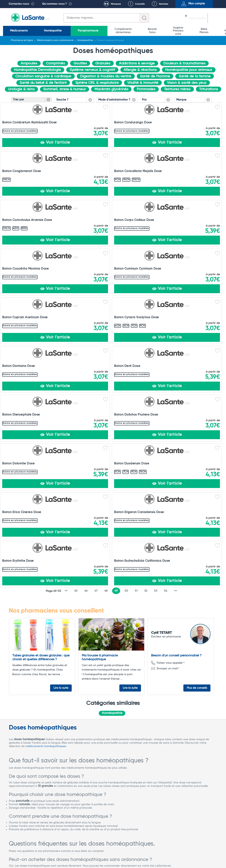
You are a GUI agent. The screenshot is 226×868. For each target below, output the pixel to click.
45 (76, 300)
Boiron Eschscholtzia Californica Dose (200, 268)
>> (176, 300)
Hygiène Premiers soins (125, 31)
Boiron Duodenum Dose (20, 266)
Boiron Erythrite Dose (155, 266)
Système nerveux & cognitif (92, 70)
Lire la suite (61, 397)
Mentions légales (97, 852)
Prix (144, 100)
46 (86, 300)
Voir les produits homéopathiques (31, 666)
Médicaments (15, 31)
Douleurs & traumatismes (184, 63)
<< (66, 300)
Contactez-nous (19, 4)
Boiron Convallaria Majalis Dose (158, 121)
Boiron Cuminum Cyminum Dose (113, 170)
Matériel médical (177, 31)
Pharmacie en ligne (22, 40)
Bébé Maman (142, 31)
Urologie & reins (21, 89)
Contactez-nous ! (51, 832)
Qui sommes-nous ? (54, 4)
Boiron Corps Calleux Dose (18, 170)
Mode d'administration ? (114, 100)
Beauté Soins (109, 31)
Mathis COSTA (183, 680)
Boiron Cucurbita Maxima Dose (67, 170)
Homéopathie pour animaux (189, 70)
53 (156, 300)
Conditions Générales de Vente (62, 852)
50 (126, 300)
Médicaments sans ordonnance (55, 40)
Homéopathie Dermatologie (37, 70)
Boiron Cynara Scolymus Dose (203, 170)
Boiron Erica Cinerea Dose (67, 266)
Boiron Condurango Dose (67, 119)
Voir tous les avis (23, 786)
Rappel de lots (154, 852)
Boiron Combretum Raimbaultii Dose (16, 121)
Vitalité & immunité (143, 83)
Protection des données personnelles (192, 852)
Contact (113, 855)
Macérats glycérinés (111, 89)
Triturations (209, 89)
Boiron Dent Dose (61, 217)
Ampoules (29, 63)
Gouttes (80, 63)
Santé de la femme (195, 76)
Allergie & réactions (140, 70)
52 (146, 300)
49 (116, 300)
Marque (181, 100)
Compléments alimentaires (89, 31)
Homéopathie (39, 31)
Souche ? (62, 100)
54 (166, 300)
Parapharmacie (64, 31)
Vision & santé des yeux (187, 83)
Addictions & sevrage (137, 63)
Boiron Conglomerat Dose (113, 119)
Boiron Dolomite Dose (201, 217)
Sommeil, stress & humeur (65, 89)
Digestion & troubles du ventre (106, 76)
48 (106, 300)
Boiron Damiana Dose (19, 217)
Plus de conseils (197, 397)
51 (136, 300)
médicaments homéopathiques (46, 457)
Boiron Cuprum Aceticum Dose (157, 170)
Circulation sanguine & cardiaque (43, 76)
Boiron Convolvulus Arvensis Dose (199, 121)
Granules (103, 63)
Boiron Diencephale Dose (112, 217)
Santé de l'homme (155, 76)
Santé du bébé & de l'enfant (43, 83)
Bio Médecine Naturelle (159, 31)
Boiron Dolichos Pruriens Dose (157, 219)
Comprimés (55, 63)
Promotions (216, 31)
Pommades (146, 89)
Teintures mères (177, 89)
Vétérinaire (195, 31)
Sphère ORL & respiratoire (97, 83)
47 (96, 300)
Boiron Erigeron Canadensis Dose (107, 268)
